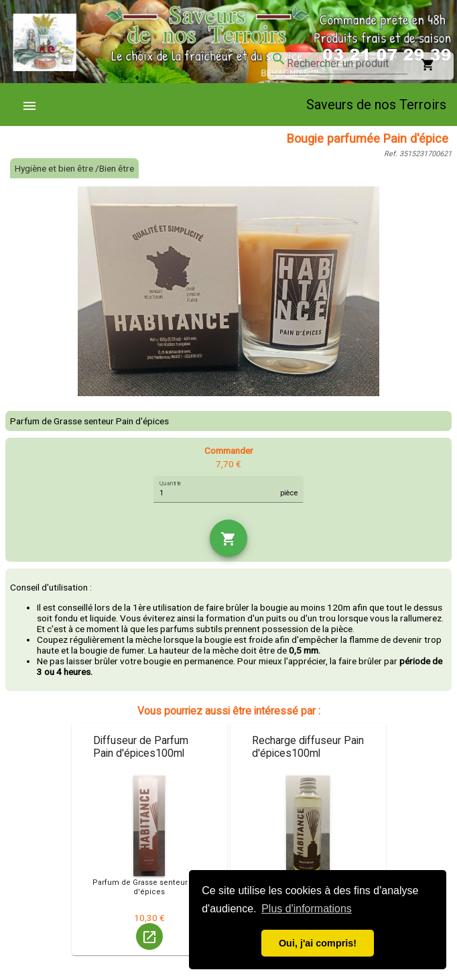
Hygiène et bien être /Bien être (74, 168)
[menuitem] (35, 105)
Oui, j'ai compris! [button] (318, 943)
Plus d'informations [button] (307, 909)
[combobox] (347, 64)
